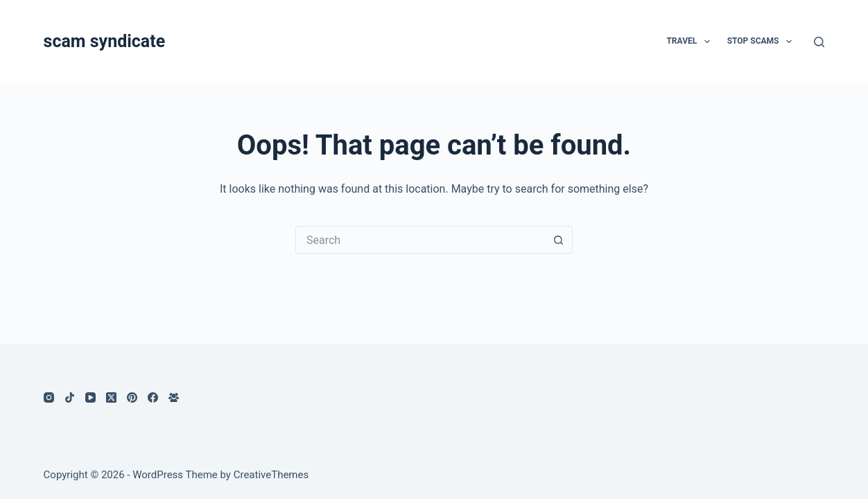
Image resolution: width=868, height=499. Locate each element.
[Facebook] (153, 397)
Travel (691, 42)
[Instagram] (49, 397)
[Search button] (559, 240)
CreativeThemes (271, 475)
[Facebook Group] (174, 397)
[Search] (819, 42)
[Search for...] (420, 240)
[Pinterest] (132, 397)
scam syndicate (105, 41)
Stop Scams (762, 42)
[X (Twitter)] (111, 397)
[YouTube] (90, 397)
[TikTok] (70, 397)
